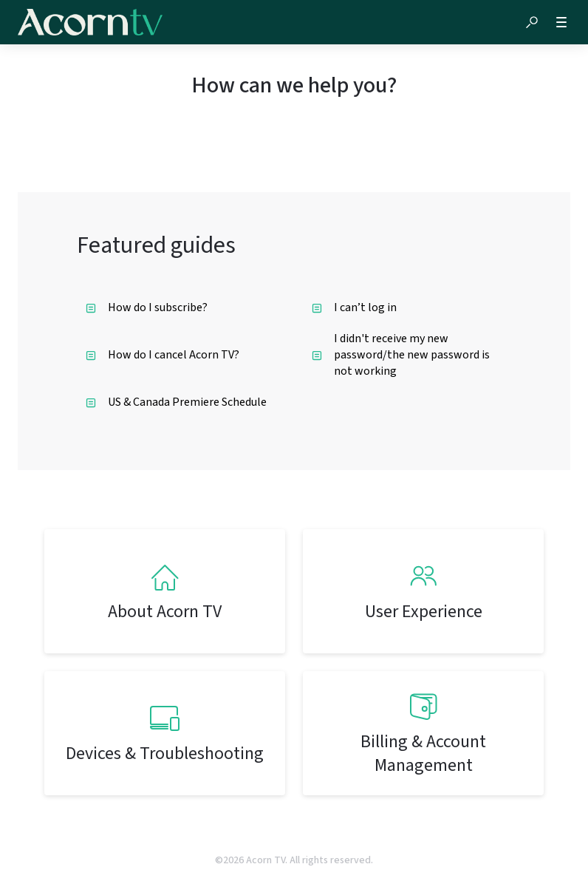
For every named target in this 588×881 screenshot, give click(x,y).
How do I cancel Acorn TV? (163, 355)
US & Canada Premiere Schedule (176, 402)
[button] (532, 22)
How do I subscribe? (147, 307)
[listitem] (165, 591)
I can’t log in (354, 307)
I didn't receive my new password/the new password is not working (401, 355)
